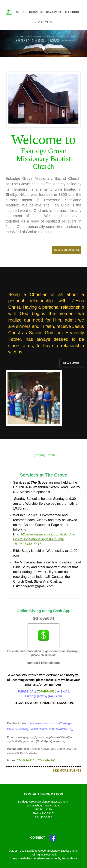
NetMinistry (69, 858)
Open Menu (43, 22)
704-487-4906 (47, 760)
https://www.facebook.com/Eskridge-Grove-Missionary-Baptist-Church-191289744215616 (44, 539)
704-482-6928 (26, 760)
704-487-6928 (47, 691)
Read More (72, 363)
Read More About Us (67, 250)
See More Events (67, 771)
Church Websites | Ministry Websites (34, 858)
